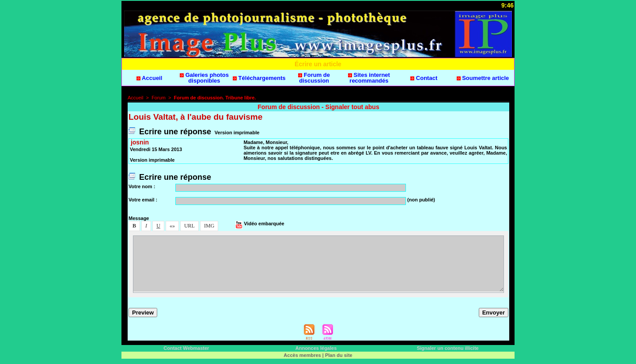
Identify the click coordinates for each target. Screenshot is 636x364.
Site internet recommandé (369, 78)
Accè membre (302, 355)
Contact (424, 78)
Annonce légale (316, 348)
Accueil (149, 78)
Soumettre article (483, 78)
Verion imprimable (237, 133)
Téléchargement (259, 78)
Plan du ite (339, 355)
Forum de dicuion (314, 78)
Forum (159, 98)
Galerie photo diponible (204, 78)
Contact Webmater (186, 348)
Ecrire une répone (170, 132)
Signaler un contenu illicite (448, 348)
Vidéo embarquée (260, 224)
